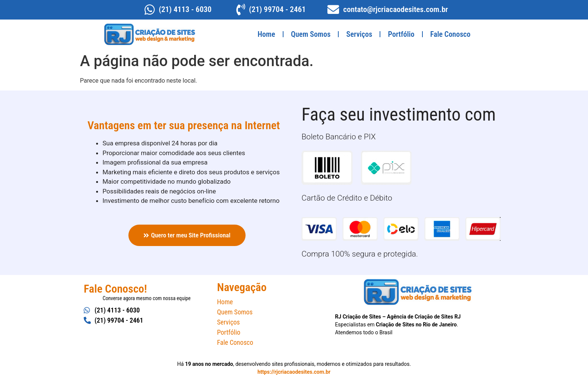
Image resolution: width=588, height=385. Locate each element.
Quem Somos (311, 34)
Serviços (359, 34)
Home (266, 34)
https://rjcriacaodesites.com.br (294, 372)
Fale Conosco (450, 34)
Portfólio (401, 34)
